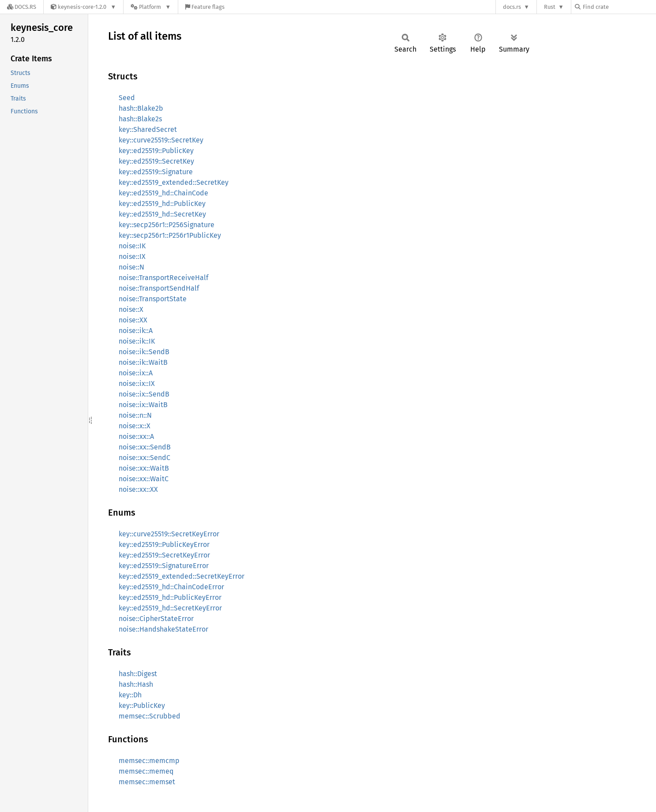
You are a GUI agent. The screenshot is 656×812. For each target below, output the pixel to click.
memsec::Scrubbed (150, 716)
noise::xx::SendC (144, 458)
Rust (550, 7)
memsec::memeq (146, 771)
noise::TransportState (153, 299)
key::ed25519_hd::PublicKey (162, 204)
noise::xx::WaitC (144, 479)
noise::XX (133, 320)
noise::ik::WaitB (143, 362)
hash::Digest (138, 674)
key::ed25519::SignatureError (164, 566)
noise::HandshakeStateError (163, 629)
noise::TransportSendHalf (159, 288)
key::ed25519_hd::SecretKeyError (170, 608)
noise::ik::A (136, 331)
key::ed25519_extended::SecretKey (174, 182)
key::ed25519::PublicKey (156, 151)
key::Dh (130, 695)
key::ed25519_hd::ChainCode (163, 193)
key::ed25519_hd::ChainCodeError (171, 587)
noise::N (131, 267)
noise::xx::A (136, 436)
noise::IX (132, 256)
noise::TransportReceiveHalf (163, 278)
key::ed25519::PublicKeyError (164, 544)
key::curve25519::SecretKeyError (169, 534)
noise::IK (132, 246)
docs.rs (512, 7)
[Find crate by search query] (619, 7)
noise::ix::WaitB (143, 405)
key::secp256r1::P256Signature (167, 225)
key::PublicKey (142, 705)
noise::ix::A (136, 373)
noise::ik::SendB (144, 352)
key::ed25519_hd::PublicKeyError (170, 597)
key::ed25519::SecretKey (156, 161)
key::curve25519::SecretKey (161, 140)
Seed (127, 98)
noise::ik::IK (137, 341)
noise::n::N (135, 415)
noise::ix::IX (137, 384)
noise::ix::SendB (144, 394)
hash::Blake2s (140, 119)
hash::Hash (136, 684)
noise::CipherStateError (156, 619)
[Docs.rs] (22, 7)
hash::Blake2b (141, 108)
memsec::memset (147, 782)
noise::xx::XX (138, 489)
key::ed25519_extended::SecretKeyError (182, 576)
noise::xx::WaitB (144, 468)
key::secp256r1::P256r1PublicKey (170, 235)
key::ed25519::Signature (156, 172)
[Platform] (151, 7)
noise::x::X (135, 426)
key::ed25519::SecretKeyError (164, 555)
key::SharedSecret (148, 129)
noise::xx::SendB (145, 447)
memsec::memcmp (149, 761)
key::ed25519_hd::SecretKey (162, 214)
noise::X (131, 309)
